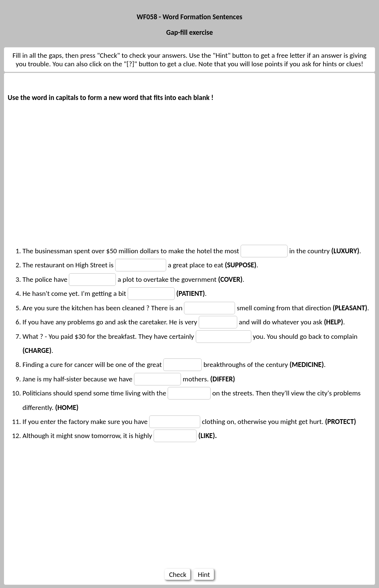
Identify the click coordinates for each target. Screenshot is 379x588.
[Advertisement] (189, 157)
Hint (204, 574)
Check (177, 574)
